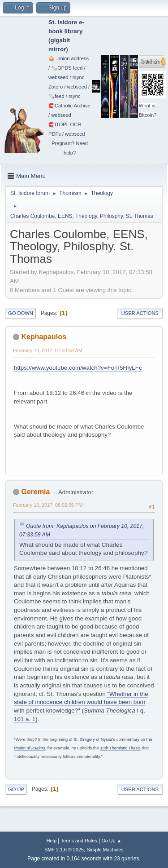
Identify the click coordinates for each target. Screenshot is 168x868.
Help (52, 841)
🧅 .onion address (69, 58)
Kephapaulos (43, 337)
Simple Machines (105, 850)
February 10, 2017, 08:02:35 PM (48, 505)
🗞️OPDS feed (67, 68)
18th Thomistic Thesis (120, 748)
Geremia (35, 492)
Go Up (16, 789)
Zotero (56, 87)
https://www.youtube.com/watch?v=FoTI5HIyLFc (78, 368)
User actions (140, 313)
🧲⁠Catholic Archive (69, 106)
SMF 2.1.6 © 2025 (64, 850)
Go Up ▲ (111, 841)
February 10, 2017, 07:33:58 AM (48, 350)
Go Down (21, 313)
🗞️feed (56, 96)
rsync (79, 77)
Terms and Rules (79, 841)
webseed (58, 77)
